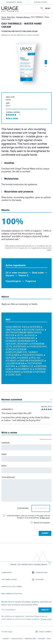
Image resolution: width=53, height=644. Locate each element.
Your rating (23, 508)
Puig (49, 639)
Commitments (7, 572)
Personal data (30, 639)
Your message (8, 477)
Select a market (44, 632)
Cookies (41, 639)
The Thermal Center (9, 579)
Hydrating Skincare (23, 17)
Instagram (38, 580)
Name (4, 454)
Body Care (11, 17)
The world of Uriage (14, 2)
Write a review (12, 118)
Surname (6, 443)
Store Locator (41, 2)
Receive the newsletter (40, 523)
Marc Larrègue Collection (12, 594)
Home (4, 17)
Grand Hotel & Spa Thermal (12, 587)
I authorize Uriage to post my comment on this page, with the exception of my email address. (26, 517)
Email (4, 466)
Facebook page (40, 573)
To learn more (44, 518)
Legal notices (17, 639)
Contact (6, 639)
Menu (48, 8)
